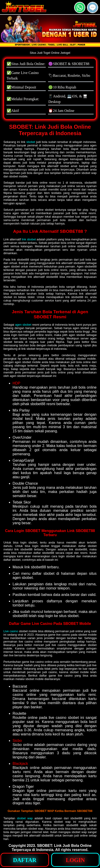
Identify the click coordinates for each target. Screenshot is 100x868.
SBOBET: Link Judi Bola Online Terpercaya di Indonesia (52, 848)
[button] (93, 7)
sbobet (31, 142)
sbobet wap (25, 818)
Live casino (11, 631)
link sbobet (29, 239)
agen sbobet (23, 325)
